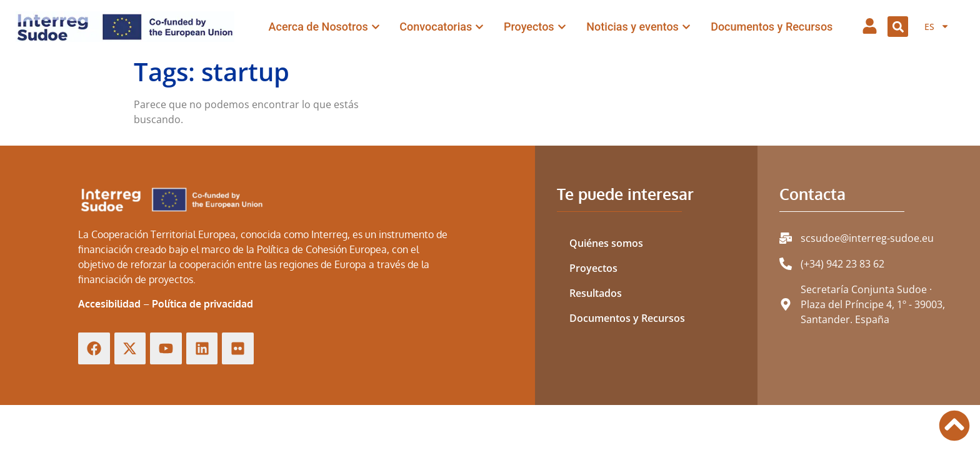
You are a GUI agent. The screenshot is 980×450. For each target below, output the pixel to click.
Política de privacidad (202, 304)
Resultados (596, 293)
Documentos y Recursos (627, 318)
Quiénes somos (606, 243)
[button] (898, 27)
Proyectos (593, 268)
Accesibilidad (109, 304)
